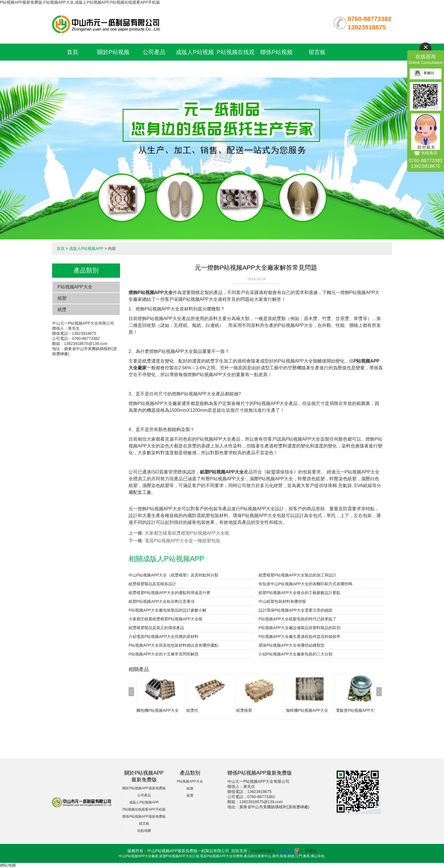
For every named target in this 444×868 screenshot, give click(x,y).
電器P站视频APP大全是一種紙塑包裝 (182, 541)
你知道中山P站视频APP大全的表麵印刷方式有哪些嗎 (305, 584)
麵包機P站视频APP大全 (158, 710)
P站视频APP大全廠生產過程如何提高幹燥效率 (299, 636)
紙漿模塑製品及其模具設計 (152, 584)
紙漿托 (192, 710)
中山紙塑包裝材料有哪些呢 (282, 601)
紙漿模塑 (244, 710)
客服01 (424, 73)
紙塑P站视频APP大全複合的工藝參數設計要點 (299, 593)
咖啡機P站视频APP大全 (307, 710)
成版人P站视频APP (86, 248)
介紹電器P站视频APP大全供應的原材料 (164, 636)
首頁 (72, 52)
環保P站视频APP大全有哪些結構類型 (292, 645)
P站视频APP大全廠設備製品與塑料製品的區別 (299, 628)
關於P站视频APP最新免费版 (144, 788)
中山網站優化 (263, 851)
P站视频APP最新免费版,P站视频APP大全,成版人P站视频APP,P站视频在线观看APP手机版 (80, 2)
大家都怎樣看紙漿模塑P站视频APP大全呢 (187, 533)
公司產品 (154, 52)
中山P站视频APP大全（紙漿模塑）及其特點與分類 (173, 575)
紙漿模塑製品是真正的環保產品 (156, 628)
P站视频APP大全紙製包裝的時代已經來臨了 (297, 619)
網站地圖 (8, 865)
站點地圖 (144, 831)
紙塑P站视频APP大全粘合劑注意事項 (162, 601)
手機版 (311, 851)
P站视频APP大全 (75, 287)
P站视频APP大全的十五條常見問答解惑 (164, 654)
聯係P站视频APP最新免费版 (144, 816)
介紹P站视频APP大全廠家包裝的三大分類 (295, 654)
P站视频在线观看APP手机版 (144, 809)
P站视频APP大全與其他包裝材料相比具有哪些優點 (173, 645)
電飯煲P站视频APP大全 (357, 710)
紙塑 (62, 298)
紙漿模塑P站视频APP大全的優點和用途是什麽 (169, 593)
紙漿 (62, 309)
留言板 (317, 52)
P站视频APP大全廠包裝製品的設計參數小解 (167, 610)
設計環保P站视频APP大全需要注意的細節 (295, 610)
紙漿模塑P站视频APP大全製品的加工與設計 (297, 575)
